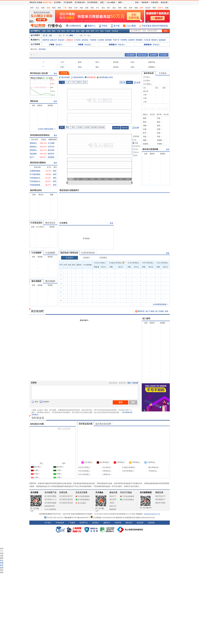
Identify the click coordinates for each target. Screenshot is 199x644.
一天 (62, 82)
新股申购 (46, 40)
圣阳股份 (51, 157)
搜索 (167, 8)
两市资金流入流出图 (39, 73)
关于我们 (48, 523)
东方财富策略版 (50, 503)
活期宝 (112, 503)
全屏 (138, 83)
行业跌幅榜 (50, 253)
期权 (59, 8)
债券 (131, 8)
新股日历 (54, 40)
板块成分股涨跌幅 (150, 149)
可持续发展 (60, 523)
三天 (73, 82)
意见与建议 (81, 503)
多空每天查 (91, 77)
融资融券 (162, 40)
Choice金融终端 (50, 509)
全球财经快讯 (75, 26)
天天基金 (99, 492)
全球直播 (64, 73)
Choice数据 (131, 26)
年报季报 (124, 40)
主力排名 (77, 40)
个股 (59, 31)
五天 (85, 82)
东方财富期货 (146, 492)
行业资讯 (63, 223)
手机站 (104, 26)
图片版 (123, 82)
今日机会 (163, 73)
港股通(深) (148, 45)
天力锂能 (51, 143)
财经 (32, 8)
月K (73, 127)
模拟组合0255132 (34, 150)
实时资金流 (38, 418)
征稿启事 (140, 523)
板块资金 (85, 40)
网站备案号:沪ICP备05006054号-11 (77, 518)
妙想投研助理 (50, 506)
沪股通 (52, 45)
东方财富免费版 (50, 496)
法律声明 (118, 523)
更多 (55, 74)
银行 (109, 8)
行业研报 (101, 40)
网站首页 (33, 2)
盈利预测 (108, 40)
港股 (87, 8)
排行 (68, 31)
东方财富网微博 (83, 496)
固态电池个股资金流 (69, 253)
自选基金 (115, 31)
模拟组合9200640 (34, 147)
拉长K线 (116, 128)
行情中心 (35, 31)
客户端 (117, 26)
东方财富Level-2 (50, 499)
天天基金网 (68, 2)
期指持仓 (155, 40)
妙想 (102, 2)
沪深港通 (35, 44)
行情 (65, 8)
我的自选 (34, 101)
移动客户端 (47, 2)
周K (67, 127)
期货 (92, 8)
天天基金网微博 (127, 496)
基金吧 (148, 8)
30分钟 (94, 127)
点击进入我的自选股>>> (47, 129)
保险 (125, 8)
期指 (54, 8)
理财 (120, 8)
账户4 (32, 157)
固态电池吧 (66, 77)
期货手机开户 (160, 496)
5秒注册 (135, 383)
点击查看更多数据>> (161, 304)
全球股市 (35, 35)
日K (62, 127)
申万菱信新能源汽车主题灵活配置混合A (36, 174)
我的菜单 (145, 2)
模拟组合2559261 (34, 143)
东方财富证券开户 (66, 496)
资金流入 (59, 45)
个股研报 (93, 40)
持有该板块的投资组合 (40, 135)
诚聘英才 (107, 523)
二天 (68, 82)
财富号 (161, 8)
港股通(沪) (113, 45)
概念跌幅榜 (50, 281)
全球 (76, 8)
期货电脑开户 (160, 499)
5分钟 (79, 127)
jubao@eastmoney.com (152, 514)
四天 (79, 82)
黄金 (103, 8)
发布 (120, 402)
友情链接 (151, 523)
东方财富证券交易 (66, 503)
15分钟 (86, 127)
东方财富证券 (80, 2)
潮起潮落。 (34, 154)
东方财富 (34, 492)
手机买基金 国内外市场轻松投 (155, 26)
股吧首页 (140, 311)
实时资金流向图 (86, 424)
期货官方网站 (160, 503)
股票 (43, 8)
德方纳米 (51, 150)
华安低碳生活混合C (36, 181)
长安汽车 (51, 147)
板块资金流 (142, 55)
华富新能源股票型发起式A (36, 185)
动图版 (129, 82)
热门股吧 (146, 319)
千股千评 (116, 40)
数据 (70, 8)
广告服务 (72, 523)
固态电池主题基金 (38, 163)
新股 (48, 8)
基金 (114, 8)
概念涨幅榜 (36, 281)
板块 (63, 31)
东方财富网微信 (83, 500)
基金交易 (113, 499)
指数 (44, 31)
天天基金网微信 (127, 500)
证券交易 (154, 2)
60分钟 (101, 127)
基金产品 (113, 506)
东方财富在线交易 (66, 499)
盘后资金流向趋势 (103, 424)
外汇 (98, 8)
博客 (154, 8)
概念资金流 (50, 223)
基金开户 (113, 496)
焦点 (37, 8)
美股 (81, 8)
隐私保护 (129, 523)
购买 (55, 171)
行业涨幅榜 (130, 55)
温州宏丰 (51, 154)
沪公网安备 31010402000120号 (103, 518)
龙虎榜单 (131, 40)
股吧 (142, 8)
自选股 (108, 31)
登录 (129, 383)
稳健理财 (113, 509)
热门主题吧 (160, 311)
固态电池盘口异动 (106, 77)
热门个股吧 (150, 311)
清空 (133, 402)
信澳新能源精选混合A (36, 171)
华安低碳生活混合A (36, 178)
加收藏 (39, 2)
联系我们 (96, 523)
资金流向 (61, 40)
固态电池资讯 (79, 77)
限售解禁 (139, 40)
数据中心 (92, 26)
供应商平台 (84, 523)
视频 (136, 8)
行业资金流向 (36, 223)
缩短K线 (125, 128)
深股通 (81, 45)
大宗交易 (147, 40)
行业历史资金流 (88, 253)
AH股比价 (69, 40)
